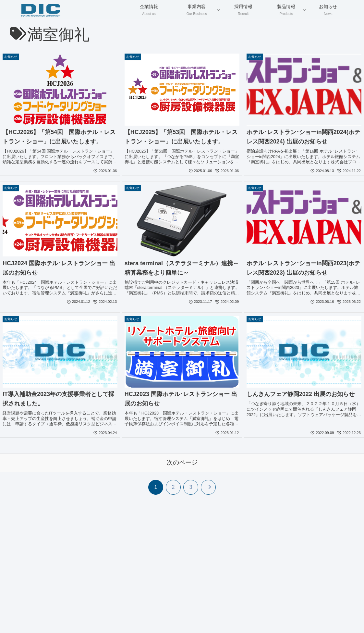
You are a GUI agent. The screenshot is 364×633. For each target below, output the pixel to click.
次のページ (182, 462)
